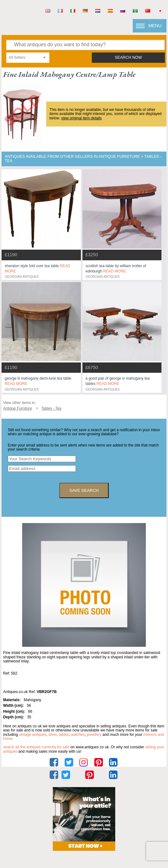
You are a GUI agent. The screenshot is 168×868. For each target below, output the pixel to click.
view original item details (82, 118)
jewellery (94, 735)
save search (84, 490)
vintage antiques (33, 735)
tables (64, 735)
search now (128, 57)
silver (53, 735)
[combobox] (28, 58)
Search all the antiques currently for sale (36, 747)
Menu (155, 26)
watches (78, 735)
